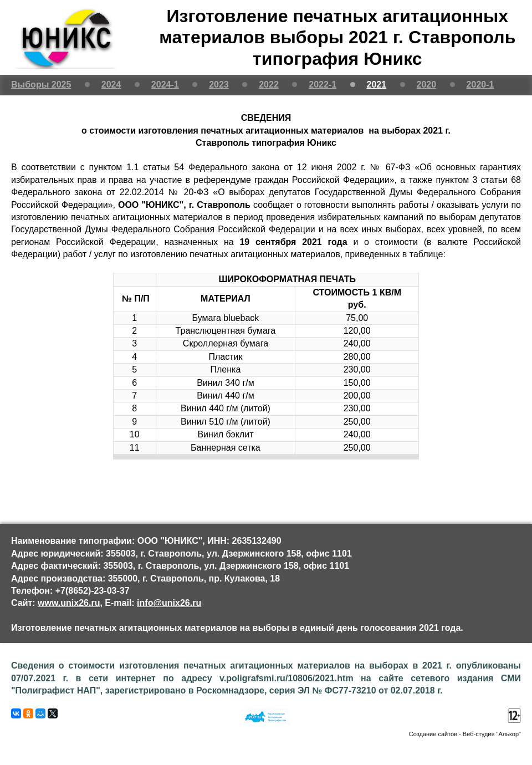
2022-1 (323, 85)
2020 (427, 85)
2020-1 (480, 85)
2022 (269, 85)
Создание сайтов (433, 734)
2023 (219, 85)
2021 (377, 85)
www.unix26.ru (69, 603)
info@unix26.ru (169, 603)
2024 (111, 85)
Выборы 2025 (41, 85)
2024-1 (165, 85)
